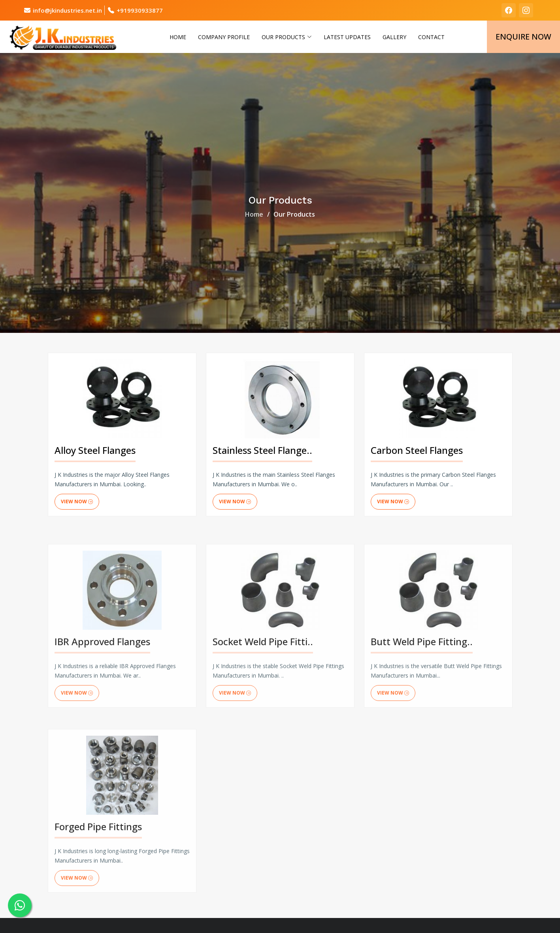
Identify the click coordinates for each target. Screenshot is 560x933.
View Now (77, 502)
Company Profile (224, 37)
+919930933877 (140, 10)
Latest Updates (347, 37)
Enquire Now (523, 37)
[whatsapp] (20, 905)
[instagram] (526, 10)
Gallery (394, 37)
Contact (431, 37)
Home (178, 37)
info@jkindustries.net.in (67, 10)
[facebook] (509, 10)
